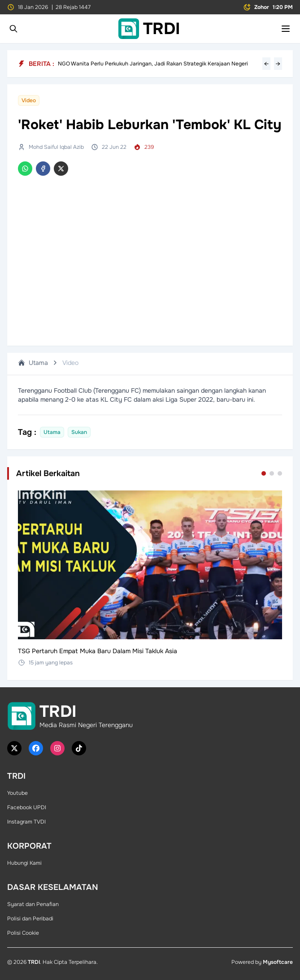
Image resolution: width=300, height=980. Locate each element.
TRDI (34, 962)
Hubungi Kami (24, 863)
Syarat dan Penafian (33, 904)
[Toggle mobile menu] (286, 29)
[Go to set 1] (264, 473)
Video (70, 363)
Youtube (17, 793)
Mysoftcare (278, 962)
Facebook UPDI (27, 807)
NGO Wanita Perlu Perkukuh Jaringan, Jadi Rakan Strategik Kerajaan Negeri (153, 64)
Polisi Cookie (23, 933)
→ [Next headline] (278, 64)
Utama (33, 363)
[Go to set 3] (280, 473)
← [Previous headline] (266, 64)
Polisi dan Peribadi (30, 919)
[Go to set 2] (272, 473)
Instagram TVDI (26, 822)
